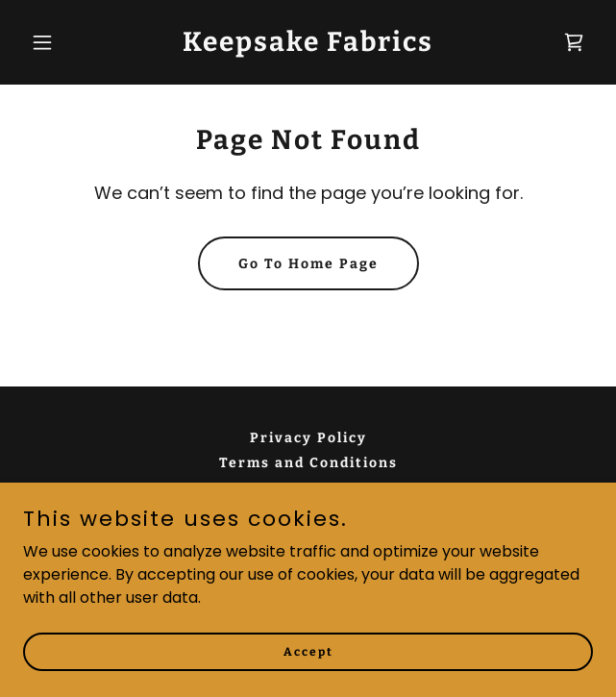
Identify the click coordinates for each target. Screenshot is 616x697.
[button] (66, 42)
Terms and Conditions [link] (308, 463)
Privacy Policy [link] (308, 438)
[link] (308, 46)
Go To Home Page (308, 264)
